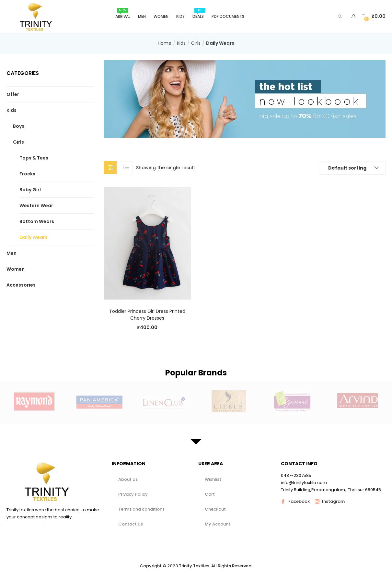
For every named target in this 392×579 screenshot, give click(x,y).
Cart (210, 494)
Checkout (215, 509)
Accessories (21, 285)
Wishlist (213, 479)
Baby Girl (30, 190)
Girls (196, 43)
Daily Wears (34, 237)
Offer (13, 94)
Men (142, 16)
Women (161, 16)
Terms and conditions (141, 509)
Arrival (123, 13)
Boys (19, 126)
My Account (218, 524)
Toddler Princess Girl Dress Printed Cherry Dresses (147, 315)
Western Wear (36, 206)
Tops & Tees (34, 158)
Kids (180, 16)
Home (165, 43)
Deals (199, 13)
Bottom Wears (37, 221)
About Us (128, 479)
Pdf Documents (228, 16)
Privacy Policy (133, 494)
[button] (374, 16)
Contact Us (131, 524)
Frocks (27, 174)
